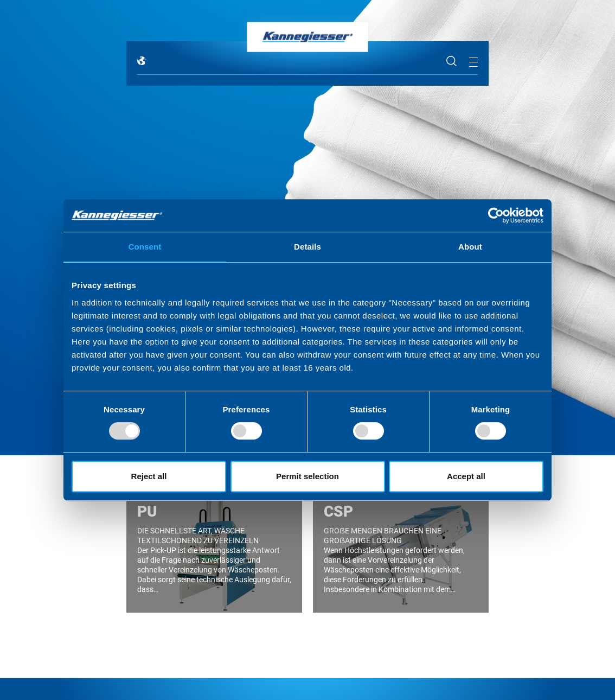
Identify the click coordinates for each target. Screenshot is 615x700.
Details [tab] (307, 247)
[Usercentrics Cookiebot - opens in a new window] (496, 215)
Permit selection (307, 476)
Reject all (149, 476)
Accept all (466, 476)
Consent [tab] (145, 247)
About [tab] (470, 247)
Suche (452, 61)
